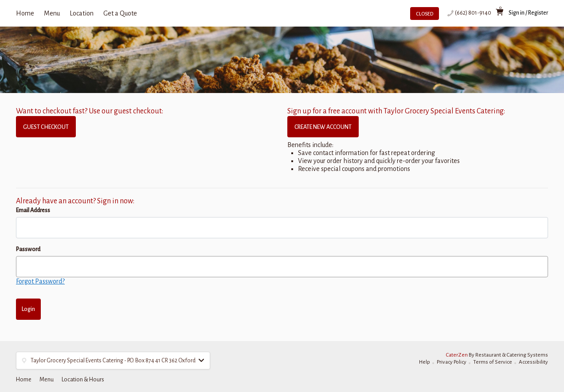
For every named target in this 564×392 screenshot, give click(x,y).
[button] (113, 361)
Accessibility (533, 362)
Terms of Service (493, 362)
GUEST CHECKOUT (46, 127)
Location (82, 13)
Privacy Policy (452, 362)
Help (425, 362)
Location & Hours (83, 380)
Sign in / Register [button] (528, 13)
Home (25, 13)
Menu (52, 13)
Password (28, 249)
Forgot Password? (40, 281)
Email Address (33, 210)
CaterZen (457, 355)
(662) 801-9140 (473, 13)
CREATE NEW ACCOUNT (323, 127)
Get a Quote (120, 13)
